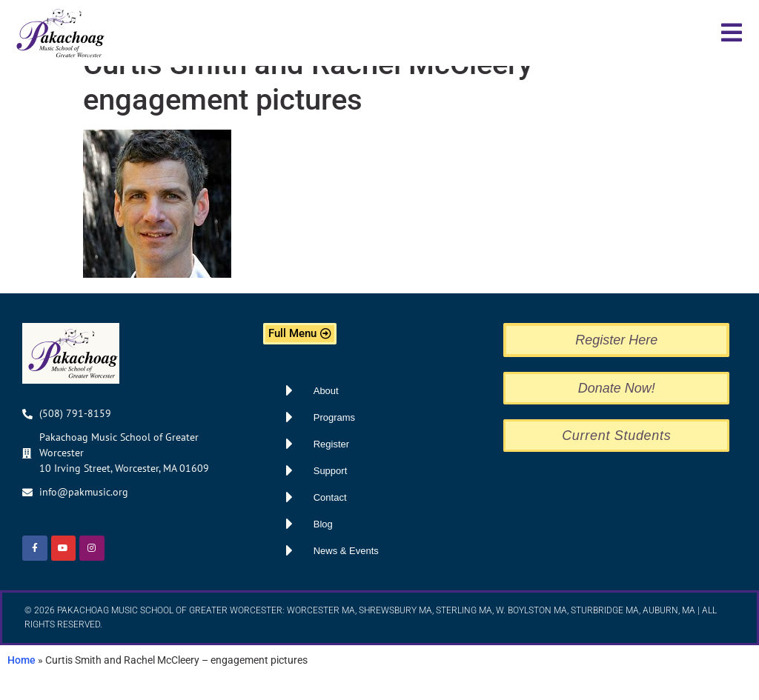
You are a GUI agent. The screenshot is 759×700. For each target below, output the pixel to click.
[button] (731, 33)
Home (21, 685)
